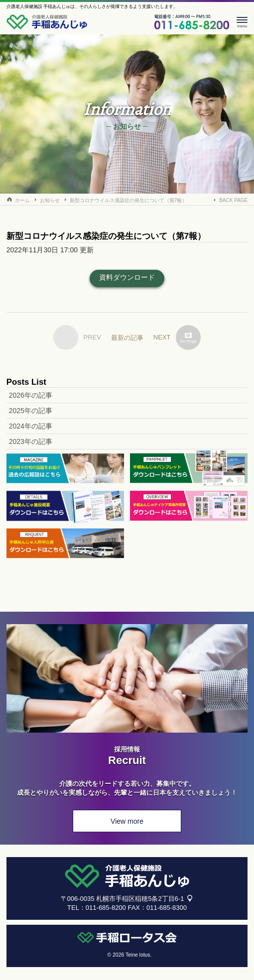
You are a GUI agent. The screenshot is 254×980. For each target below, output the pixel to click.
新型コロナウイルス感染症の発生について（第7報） (128, 200)
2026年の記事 (31, 395)
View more (127, 821)
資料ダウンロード (127, 277)
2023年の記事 (31, 441)
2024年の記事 (31, 426)
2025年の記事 (31, 411)
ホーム (22, 200)
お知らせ (50, 200)
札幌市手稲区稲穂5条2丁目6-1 (140, 899)
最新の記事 (127, 338)
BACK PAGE (233, 200)
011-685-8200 (106, 908)
